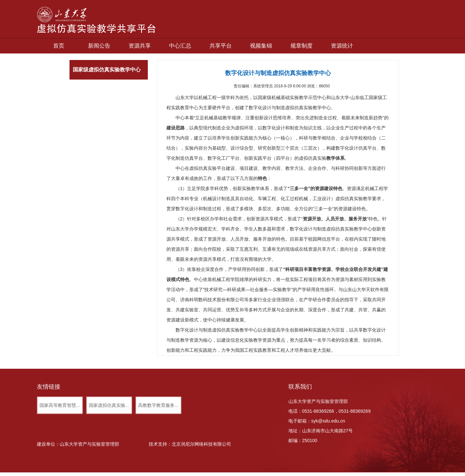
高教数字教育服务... (158, 405)
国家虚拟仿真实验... (109, 405)
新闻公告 (99, 46)
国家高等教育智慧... (60, 405)
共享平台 (221, 46)
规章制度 (302, 46)
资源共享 (140, 46)
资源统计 (342, 46)
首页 (59, 46)
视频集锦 (261, 46)
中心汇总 (180, 46)
